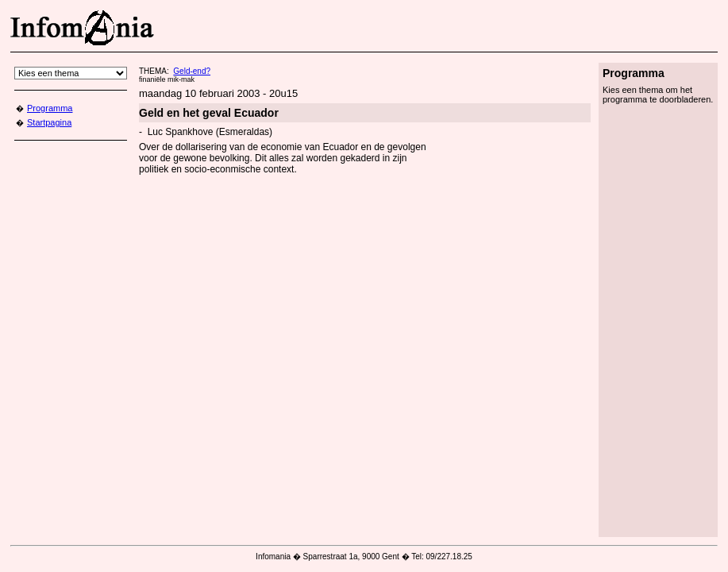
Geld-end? (192, 71)
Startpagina (49, 122)
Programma (50, 108)
